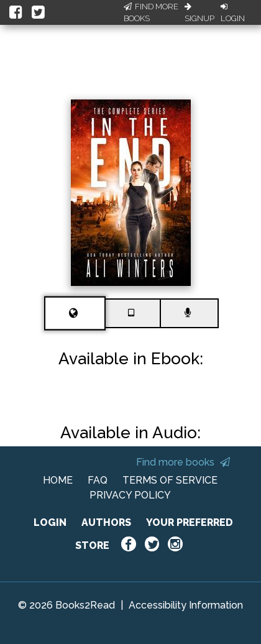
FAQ (98, 480)
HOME (58, 480)
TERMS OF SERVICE (170, 480)
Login (233, 13)
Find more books (183, 462)
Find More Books (151, 13)
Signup (199, 13)
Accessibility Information (186, 605)
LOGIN (50, 522)
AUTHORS (106, 522)
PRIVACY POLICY (130, 495)
